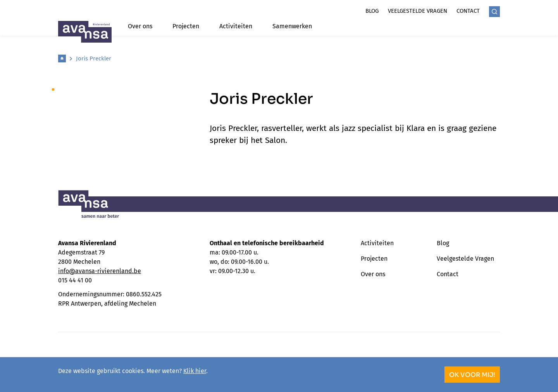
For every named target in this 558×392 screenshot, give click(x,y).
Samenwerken (292, 26)
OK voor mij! (472, 375)
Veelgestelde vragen (418, 11)
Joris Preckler (94, 58)
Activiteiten (236, 26)
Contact (468, 11)
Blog (372, 11)
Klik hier (195, 371)
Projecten (186, 26)
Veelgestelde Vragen (465, 259)
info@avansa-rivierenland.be (100, 271)
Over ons (140, 26)
